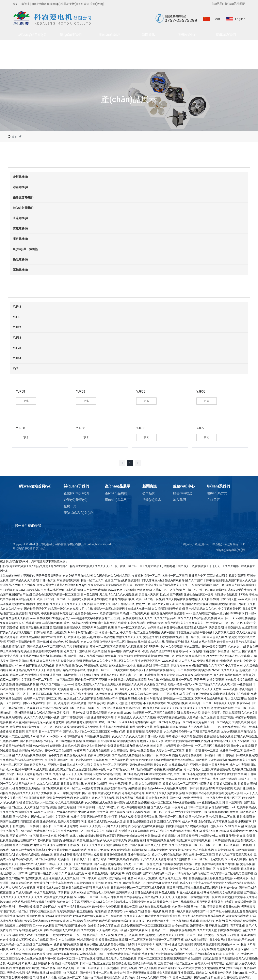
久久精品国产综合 (156, 684)
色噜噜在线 (144, 590)
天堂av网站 (78, 892)
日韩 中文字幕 (85, 807)
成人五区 (21, 940)
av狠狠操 (55, 746)
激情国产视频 (225, 717)
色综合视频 (128, 925)
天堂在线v (152, 585)
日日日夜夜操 (135, 732)
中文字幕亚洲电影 (45, 892)
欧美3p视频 (161, 727)
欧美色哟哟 (172, 623)
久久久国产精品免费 (89, 698)
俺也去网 (58, 722)
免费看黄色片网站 (220, 973)
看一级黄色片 (192, 769)
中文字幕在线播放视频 (172, 717)
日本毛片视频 (74, 590)
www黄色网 (115, 590)
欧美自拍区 (47, 869)
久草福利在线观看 (96, 784)
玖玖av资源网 (178, 727)
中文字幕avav (234, 665)
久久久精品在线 (208, 599)
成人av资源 (13, 769)
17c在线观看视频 (29, 623)
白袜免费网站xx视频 (122, 599)
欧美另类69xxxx (209, 670)
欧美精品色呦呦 (26, 599)
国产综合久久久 (188, 869)
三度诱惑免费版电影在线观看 (122, 954)
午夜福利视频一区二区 (146, 576)
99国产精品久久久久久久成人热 (215, 684)
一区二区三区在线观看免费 (162, 713)
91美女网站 (121, 670)
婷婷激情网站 (224, 661)
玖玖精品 (205, 921)
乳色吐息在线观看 (98, 751)
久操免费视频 (215, 680)
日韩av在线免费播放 (142, 751)
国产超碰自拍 (182, 859)
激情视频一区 (166, 656)
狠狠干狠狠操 (176, 609)
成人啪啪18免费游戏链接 (155, 907)
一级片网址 (179, 807)
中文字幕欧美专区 (230, 609)
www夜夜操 (230, 689)
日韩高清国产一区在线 (24, 826)
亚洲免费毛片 (63, 916)
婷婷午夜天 (137, 670)
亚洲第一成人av (91, 902)
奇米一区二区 (72, 788)
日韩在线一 (75, 845)
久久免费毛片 (13, 802)
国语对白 (92, 722)
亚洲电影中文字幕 (102, 717)
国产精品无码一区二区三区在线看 (78, 968)
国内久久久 (168, 708)
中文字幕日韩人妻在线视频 (114, 812)
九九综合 (59, 774)
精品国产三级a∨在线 (100, 935)
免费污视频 (78, 817)
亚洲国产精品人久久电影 (241, 580)
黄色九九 (43, 604)
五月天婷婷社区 (206, 902)
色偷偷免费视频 (121, 850)
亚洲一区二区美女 (220, 722)
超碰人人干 (245, 779)
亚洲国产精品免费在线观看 (122, 580)
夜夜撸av (47, 916)
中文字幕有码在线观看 (184, 921)
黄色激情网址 (152, 637)
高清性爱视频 (225, 949)
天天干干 (200, 680)
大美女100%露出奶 (108, 807)
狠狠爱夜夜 (41, 883)
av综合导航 (20, 930)
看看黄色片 (164, 902)
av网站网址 (19, 902)
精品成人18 (81, 859)
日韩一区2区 (48, 580)
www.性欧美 (40, 746)
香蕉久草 (175, 916)
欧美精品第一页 (87, 632)
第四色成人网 (215, 637)
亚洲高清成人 (125, 892)
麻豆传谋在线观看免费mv (232, 831)
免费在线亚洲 (206, 661)
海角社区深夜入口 (35, 765)
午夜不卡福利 (67, 907)
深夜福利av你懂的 (49, 963)
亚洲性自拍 (191, 594)
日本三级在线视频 (187, 632)
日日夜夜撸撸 (109, 968)
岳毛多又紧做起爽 (228, 736)
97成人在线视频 (38, 940)
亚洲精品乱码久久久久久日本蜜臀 (34, 670)
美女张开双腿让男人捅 (71, 637)
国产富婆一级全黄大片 (43, 873)
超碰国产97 (29, 840)
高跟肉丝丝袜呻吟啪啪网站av (168, 651)
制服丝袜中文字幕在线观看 (193, 840)
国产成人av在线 (41, 817)
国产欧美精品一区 (134, 883)
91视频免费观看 (236, 576)
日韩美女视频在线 (72, 784)
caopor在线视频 (134, 713)
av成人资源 (40, 769)
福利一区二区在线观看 (184, 670)
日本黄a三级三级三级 (42, 911)
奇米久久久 (185, 618)
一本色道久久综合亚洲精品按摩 (113, 694)
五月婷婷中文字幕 (61, 935)
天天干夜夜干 (66, 864)
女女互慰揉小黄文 (180, 850)
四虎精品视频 (175, 826)
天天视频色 (170, 869)
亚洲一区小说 (127, 665)
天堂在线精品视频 (231, 892)
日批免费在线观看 (45, 689)
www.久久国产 (150, 978)
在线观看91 (207, 788)
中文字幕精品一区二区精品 (35, 680)
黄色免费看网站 (62, 798)
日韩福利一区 (212, 755)
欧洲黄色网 (200, 722)
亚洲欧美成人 (110, 949)
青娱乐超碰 (125, 921)
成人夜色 (21, 855)
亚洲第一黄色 (192, 864)
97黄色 (243, 594)
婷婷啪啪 (24, 751)
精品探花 (119, 779)
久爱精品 (34, 855)
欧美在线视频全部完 (78, 888)
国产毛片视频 (108, 921)
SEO (242, 544)
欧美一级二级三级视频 (150, 599)
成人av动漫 (189, 821)
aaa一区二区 (200, 859)
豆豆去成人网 (216, 576)
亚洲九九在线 (48, 978)
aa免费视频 (244, 684)
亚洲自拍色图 (195, 954)
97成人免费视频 (129, 817)
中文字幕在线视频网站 (90, 959)
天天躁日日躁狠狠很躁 (241, 935)
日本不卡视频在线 (33, 703)
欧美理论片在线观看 (204, 944)
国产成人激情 (27, 784)
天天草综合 (31, 807)
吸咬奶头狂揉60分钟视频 (96, 746)
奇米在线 (34, 613)
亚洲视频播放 (241, 722)
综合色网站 (205, 821)
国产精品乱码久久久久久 (201, 609)
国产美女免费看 (92, 855)
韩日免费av (129, 878)
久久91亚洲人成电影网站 (75, 873)
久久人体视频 (90, 642)
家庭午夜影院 (213, 954)
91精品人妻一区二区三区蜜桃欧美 (138, 675)
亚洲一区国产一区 (190, 935)
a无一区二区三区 (161, 802)
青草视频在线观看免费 (161, 840)
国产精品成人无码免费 (40, 665)
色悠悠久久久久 (167, 935)
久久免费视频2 (174, 831)
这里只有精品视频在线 (216, 769)
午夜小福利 (207, 632)
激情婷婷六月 (199, 925)
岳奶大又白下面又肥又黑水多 (234, 855)
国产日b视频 (151, 689)
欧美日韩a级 (152, 836)
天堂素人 (216, 623)
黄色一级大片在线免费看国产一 (189, 911)
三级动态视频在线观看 (132, 680)
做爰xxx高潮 (107, 836)
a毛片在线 (86, 609)
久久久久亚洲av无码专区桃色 (142, 661)
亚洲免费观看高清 (145, 656)
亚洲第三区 (7, 883)
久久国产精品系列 (165, 618)
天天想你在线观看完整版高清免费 (203, 916)
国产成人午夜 (101, 888)
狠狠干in (121, 609)
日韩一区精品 (184, 680)
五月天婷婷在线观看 (86, 689)
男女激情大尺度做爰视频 (121, 959)
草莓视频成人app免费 (51, 888)
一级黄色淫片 (70, 963)
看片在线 (208, 831)
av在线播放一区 (244, 878)
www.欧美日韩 (247, 599)
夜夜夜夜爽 (81, 647)
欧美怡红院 (172, 741)
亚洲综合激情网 (57, 845)
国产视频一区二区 (16, 911)
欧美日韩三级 (243, 788)
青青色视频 (209, 713)
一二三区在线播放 (170, 694)
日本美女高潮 (89, 594)
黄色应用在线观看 (11, 869)
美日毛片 (188, 694)
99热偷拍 (130, 590)
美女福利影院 (227, 604)
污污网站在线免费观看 (209, 698)
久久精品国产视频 (146, 694)
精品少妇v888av (144, 774)
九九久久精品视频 (48, 784)
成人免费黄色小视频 (112, 944)
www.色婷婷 (170, 661)
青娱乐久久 (26, 812)
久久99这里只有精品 (76, 576)
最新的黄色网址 (75, 722)
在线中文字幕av (92, 978)
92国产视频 (136, 845)
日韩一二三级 (210, 751)
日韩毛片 (40, 632)
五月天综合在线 (205, 949)
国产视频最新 (244, 850)
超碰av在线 (98, 769)
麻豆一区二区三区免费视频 (155, 959)
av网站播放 (155, 628)
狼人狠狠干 (26, 632)
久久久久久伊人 (34, 717)
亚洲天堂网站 (186, 973)
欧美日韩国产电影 (162, 968)
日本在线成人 (123, 717)
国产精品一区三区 (86, 680)
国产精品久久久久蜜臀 (24, 580)
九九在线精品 (71, 930)
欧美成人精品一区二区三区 (180, 784)
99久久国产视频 (50, 684)
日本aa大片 (26, 864)
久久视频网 (159, 609)
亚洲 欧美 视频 (181, 944)
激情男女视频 (133, 703)
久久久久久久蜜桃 (145, 717)
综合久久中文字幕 (68, 902)
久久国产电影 (181, 907)
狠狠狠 (234, 812)
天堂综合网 (84, 651)
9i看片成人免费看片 (189, 892)
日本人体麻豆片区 (152, 580)
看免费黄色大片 (202, 774)
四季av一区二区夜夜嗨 (167, 590)
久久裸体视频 (134, 647)
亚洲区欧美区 (57, 769)
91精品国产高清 (87, 940)
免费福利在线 (43, 831)
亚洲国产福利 (234, 883)
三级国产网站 (175, 888)
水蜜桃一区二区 (109, 632)
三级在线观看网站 (200, 585)
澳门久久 (77, 665)
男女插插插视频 (171, 637)
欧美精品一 (65, 859)
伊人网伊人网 (233, 859)
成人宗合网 (200, 628)
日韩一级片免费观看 (214, 647)
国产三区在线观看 (16, 613)
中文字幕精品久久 (118, 769)
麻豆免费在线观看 (207, 694)
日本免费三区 (231, 954)
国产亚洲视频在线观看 (141, 973)
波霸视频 (55, 675)
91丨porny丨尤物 (89, 675)
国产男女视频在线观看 (42, 902)
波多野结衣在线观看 (173, 689)
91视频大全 (29, 963)
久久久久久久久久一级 (195, 623)
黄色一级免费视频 (156, 911)
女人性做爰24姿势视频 (67, 661)
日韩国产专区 (197, 576)
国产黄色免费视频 (95, 590)
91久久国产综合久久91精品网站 (110, 576)
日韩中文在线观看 (242, 746)
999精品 (63, 836)
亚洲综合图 (126, 831)
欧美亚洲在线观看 (33, 651)
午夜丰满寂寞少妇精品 (106, 793)
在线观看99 (117, 873)
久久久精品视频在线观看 (31, 755)
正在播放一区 (142, 921)
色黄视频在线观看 (138, 779)
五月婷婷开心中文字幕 (24, 836)
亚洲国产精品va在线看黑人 (177, 760)
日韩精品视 (33, 590)
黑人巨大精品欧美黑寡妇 (31, 850)
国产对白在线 (84, 864)
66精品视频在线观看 (98, 736)
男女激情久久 (108, 594)
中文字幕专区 (54, 651)
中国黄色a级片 (79, 713)
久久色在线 (179, 897)
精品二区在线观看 (79, 769)
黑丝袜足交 (120, 845)
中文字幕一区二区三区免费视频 (140, 632)
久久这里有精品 (31, 774)
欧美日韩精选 (231, 907)
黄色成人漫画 (234, 793)
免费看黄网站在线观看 (68, 944)
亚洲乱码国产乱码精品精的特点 (120, 788)
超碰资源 (245, 670)
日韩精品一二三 (159, 930)
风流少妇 (186, 883)
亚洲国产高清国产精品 (21, 642)
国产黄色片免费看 (157, 916)
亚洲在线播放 (99, 599)
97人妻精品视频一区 (90, 954)
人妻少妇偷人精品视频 (101, 637)
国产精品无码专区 (35, 609)
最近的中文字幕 (236, 774)
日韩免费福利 (136, 623)
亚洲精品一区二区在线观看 (45, 788)
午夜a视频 (246, 689)
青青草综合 (217, 963)
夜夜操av (60, 855)
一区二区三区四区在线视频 (58, 727)
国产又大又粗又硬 (163, 604)
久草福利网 (100, 760)
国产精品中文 (21, 817)
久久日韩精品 (229, 978)
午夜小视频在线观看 (211, 793)
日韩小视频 (193, 751)
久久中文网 (88, 930)
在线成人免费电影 (139, 609)
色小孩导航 (55, 755)
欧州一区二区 (66, 959)
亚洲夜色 (29, 576)
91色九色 (218, 921)
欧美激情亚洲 (91, 741)
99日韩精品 (72, 642)
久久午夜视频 (27, 888)
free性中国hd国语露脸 (18, 713)
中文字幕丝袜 (61, 817)
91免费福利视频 (177, 703)
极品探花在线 (67, 840)
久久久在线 (115, 713)
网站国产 (151, 793)
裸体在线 (219, 774)
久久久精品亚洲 (127, 594)
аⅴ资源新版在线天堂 (211, 802)
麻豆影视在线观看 (68, 580)
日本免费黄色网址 (157, 798)
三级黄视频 (195, 897)
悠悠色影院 (210, 959)
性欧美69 (95, 907)
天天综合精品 (16, 973)
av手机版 (191, 793)
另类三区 (159, 821)
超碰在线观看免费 (237, 916)
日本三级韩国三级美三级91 (86, 708)
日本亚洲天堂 (228, 599)
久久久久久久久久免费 (98, 845)
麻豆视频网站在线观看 (112, 623)
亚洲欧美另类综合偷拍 (131, 741)
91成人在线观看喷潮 (188, 968)
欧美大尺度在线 (148, 878)
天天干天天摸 (74, 774)
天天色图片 (103, 930)
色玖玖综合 (175, 855)
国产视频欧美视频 (196, 826)
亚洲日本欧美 (108, 680)
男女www (243, 703)
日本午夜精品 (152, 698)
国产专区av (246, 888)
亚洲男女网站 (109, 665)
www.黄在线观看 (40, 618)
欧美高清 (82, 840)
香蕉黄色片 (33, 916)
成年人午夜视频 (240, 765)
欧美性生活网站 (30, 637)
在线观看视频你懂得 (204, 604)
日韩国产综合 (98, 859)
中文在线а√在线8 (32, 959)
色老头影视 (81, 798)
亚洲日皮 (232, 963)
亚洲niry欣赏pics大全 (130, 836)
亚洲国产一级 (150, 755)
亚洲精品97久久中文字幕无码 (108, 840)
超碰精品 (101, 911)
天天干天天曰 (154, 732)
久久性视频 (7, 940)
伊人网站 (40, 864)
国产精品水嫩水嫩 (217, 613)
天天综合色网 (24, 883)
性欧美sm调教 (247, 784)
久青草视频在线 (223, 821)
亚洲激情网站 (30, 736)
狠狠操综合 (144, 665)
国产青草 (43, 642)
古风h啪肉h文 (131, 978)
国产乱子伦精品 (209, 732)
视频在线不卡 (175, 642)
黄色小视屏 (247, 864)
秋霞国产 (147, 769)
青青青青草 (214, 907)
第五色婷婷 (61, 694)
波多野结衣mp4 (118, 911)
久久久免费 (168, 675)
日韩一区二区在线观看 (59, 751)
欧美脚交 (248, 675)
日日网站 (227, 755)
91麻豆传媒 (48, 968)
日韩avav (82, 907)
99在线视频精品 (203, 850)
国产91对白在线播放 (63, 940)
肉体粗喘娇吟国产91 (139, 873)
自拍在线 (47, 855)
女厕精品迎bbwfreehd (227, 760)
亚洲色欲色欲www (87, 613)
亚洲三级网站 (212, 897)
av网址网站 (79, 850)
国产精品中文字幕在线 (71, 670)
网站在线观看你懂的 (183, 930)
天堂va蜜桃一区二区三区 (199, 855)
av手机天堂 (182, 812)
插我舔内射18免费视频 (195, 741)
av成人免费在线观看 (171, 793)
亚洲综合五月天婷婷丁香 (102, 817)
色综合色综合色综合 (128, 963)
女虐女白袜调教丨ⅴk (222, 807)
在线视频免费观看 (27, 684)
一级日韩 (80, 935)
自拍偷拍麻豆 (180, 925)
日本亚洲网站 (234, 802)
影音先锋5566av (15, 916)
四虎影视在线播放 (229, 930)
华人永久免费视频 (171, 647)
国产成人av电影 (161, 807)
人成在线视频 (18, 954)
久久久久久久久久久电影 (128, 736)
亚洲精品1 (250, 883)
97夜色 (181, 708)
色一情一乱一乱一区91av (198, 590)
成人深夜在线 (228, 784)
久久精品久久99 (199, 656)
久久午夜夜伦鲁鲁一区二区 (186, 845)
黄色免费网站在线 (233, 727)
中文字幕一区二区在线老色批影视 (232, 873)
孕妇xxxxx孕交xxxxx (52, 736)
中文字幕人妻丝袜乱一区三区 (222, 798)
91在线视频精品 (118, 859)
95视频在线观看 (219, 925)
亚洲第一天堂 (199, 765)
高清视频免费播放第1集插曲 (18, 604)
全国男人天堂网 (219, 765)
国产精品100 (204, 760)
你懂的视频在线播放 (103, 869)
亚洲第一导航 (57, 765)
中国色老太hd (87, 812)
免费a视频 (167, 632)
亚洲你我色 (33, 968)
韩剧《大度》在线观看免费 (235, 902)
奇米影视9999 (243, 661)
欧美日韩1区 (208, 869)
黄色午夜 (34, 727)
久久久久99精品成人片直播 (120, 902)
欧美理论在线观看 (191, 755)
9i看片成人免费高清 (89, 727)
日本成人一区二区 (78, 765)
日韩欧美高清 (129, 907)
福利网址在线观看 (99, 755)
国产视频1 (176, 594)
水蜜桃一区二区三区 (175, 576)
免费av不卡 (110, 698)
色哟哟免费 (167, 680)
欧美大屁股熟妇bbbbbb (61, 632)
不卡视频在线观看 (155, 703)
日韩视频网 (244, 817)
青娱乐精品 (63, 665)
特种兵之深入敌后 (40, 722)
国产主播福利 (228, 779)
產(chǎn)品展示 (129, 99)
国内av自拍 (48, 637)
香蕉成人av (202, 963)
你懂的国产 (210, 651)
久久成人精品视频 (52, 590)
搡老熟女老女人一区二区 (38, 802)
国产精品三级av (245, 642)
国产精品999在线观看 (53, 708)
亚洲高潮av (108, 741)
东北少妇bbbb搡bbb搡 (84, 836)
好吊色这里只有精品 (102, 798)
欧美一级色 (119, 930)
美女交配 (227, 897)
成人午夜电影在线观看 (135, 807)
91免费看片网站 (94, 656)
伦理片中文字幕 (34, 698)
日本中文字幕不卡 (50, 732)
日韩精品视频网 (214, 580)
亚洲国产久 (158, 779)
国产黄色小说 (96, 703)
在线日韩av (163, 944)
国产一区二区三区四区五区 (153, 925)
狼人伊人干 (159, 855)
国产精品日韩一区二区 (98, 779)
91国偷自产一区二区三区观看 (109, 765)
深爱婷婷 (13, 628)
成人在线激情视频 (81, 694)
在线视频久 (31, 708)
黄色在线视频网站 (184, 902)
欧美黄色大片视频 (40, 954)
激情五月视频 (67, 807)
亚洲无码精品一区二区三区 (62, 594)
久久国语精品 (119, 751)
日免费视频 (216, 859)
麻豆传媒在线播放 (171, 864)
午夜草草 (80, 751)
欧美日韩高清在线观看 (113, 940)
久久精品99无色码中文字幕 (181, 732)
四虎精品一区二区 (180, 722)
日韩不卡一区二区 (51, 826)
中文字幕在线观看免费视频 (198, 736)
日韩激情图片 (75, 736)
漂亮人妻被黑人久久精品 (90, 684)
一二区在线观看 (140, 613)
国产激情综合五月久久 (233, 959)
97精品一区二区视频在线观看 (63, 741)
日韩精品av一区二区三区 (178, 698)
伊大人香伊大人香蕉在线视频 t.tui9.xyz (62, 585)
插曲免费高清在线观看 (130, 798)
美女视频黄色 (147, 935)
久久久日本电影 (120, 826)
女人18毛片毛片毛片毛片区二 (190, 873)
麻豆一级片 (206, 594)
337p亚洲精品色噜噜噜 (141, 746)
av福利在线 (139, 850)
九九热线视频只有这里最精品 (75, 911)
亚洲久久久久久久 (198, 708)
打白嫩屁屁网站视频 (40, 694)
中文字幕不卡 (146, 944)
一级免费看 (31, 869)
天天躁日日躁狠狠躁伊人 (65, 628)
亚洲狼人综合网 (38, 675)
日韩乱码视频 (128, 968)
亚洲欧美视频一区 (37, 949)
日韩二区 (51, 698)
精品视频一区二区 (121, 774)
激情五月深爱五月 (170, 878)
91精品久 (37, 751)
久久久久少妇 (237, 647)
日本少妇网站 (218, 940)
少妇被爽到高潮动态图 (168, 769)
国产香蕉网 (183, 604)
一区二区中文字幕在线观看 (72, 869)
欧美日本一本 (226, 642)
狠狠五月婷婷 (30, 821)
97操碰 (241, 604)
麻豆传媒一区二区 (229, 651)
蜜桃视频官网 (243, 821)
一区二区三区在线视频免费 (212, 746)
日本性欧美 (69, 675)
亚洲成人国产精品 (109, 878)
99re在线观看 (113, 708)
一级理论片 (151, 864)
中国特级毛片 (30, 978)
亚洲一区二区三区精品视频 (107, 647)
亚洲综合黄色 (48, 821)
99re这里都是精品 (184, 802)
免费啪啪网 (142, 722)
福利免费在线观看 (141, 765)
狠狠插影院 (169, 836)
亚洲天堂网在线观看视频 (98, 628)
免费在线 (21, 788)
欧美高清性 (99, 651)
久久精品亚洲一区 (134, 708)
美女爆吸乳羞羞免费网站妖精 (220, 864)
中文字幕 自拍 (169, 755)
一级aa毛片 (118, 732)
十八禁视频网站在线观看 (227, 840)
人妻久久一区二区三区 (170, 751)
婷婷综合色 (57, 642)
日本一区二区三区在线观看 (221, 845)
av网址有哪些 (207, 642)
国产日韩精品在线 (123, 604)
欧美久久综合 (227, 703)
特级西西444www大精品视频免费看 (164, 788)
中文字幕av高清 (64, 680)
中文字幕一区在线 (16, 798)
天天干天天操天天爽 (49, 576)
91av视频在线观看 (65, 812)
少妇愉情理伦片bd (213, 968)
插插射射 (18, 968)
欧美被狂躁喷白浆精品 (114, 613)
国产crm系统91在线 (207, 978)
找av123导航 (234, 968)
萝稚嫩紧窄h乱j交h (131, 698)
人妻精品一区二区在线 (201, 717)
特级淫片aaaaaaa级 (183, 665)
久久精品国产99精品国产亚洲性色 (22, 760)
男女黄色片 (160, 765)
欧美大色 (120, 973)
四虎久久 (202, 973)
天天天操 (197, 798)
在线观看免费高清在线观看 (168, 613)
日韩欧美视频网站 (64, 954)
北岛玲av (86, 760)
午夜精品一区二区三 (100, 670)
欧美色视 (182, 656)
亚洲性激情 (50, 878)
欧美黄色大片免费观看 (58, 897)
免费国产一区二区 (231, 751)
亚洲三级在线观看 (126, 618)
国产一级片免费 (180, 798)
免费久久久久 (147, 902)
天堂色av (247, 954)
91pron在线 (240, 973)
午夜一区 (50, 959)
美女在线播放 (67, 698)
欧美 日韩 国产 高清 (25, 732)
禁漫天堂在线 (149, 817)
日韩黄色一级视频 (214, 935)
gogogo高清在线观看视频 (148, 826)
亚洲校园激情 (160, 921)
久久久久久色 (229, 670)
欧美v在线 (156, 831)
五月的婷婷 (28, 585)
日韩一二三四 (161, 665)
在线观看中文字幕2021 (64, 973)
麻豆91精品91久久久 (224, 741)
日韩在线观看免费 (246, 755)
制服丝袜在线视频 (226, 594)
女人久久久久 (133, 689)
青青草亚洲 (237, 925)
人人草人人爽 (9, 888)
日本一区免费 (135, 585)
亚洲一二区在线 (103, 973)
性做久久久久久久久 (129, 637)
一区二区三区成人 (162, 812)
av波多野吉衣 (91, 788)
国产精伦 (86, 973)
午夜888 (27, 769)
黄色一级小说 (72, 623)
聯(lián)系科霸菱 (235, 4)
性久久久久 (145, 618)
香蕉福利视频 (50, 613)
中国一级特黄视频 (27, 907)
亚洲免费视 (71, 826)
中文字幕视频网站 (61, 883)
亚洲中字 (166, 978)
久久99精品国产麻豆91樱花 (51, 713)
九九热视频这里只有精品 (236, 732)
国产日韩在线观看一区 (75, 717)
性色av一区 (143, 604)
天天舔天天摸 (155, 741)
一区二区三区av (183, 963)
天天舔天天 (216, 628)
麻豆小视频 (91, 944)
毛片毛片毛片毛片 (133, 793)
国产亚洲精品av (43, 944)
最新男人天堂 (115, 703)
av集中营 (51, 859)
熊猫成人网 (48, 779)
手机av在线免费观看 (116, 727)
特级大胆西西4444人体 (144, 760)
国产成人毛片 (71, 732)
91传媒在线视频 (31, 878)
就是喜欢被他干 (187, 836)
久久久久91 (249, 713)
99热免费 (231, 637)
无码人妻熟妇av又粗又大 (182, 779)
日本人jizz (191, 642)
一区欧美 (245, 845)
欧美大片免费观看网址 (72, 821)
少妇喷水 (75, 793)
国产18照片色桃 (220, 911)
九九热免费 (195, 727)
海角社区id (173, 736)
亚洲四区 (244, 741)
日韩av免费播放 (158, 850)
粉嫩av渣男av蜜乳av (181, 684)
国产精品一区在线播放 (173, 817)
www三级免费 (195, 613)
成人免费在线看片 (196, 940)
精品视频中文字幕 (141, 727)
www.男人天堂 (43, 812)
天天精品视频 (98, 713)
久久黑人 (45, 661)
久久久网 (137, 684)
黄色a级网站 (192, 647)
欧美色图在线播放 (57, 921)
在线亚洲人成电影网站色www (23, 925)
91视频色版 (41, 935)
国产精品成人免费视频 (126, 755)
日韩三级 (51, 703)
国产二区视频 (222, 585)
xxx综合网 (195, 651)
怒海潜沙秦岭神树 (222, 708)
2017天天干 (151, 647)
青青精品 (64, 892)
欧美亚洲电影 (100, 873)
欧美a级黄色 (79, 703)
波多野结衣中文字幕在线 (104, 925)
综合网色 (245, 978)
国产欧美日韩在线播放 (24, 661)
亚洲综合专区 (155, 623)
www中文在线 (219, 656)
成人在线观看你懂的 (112, 802)
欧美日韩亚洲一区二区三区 (54, 599)
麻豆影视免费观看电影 (219, 878)
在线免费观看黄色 (176, 580)
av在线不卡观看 (239, 656)
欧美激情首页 (18, 727)
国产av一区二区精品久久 (131, 628)
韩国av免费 (52, 717)
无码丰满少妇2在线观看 (235, 694)
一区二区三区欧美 (140, 940)
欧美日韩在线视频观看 (178, 628)
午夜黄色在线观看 (228, 869)
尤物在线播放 (193, 831)
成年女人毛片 (18, 675)
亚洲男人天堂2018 (16, 873)
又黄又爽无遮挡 (225, 632)
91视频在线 (92, 665)
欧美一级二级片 (183, 978)
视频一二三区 (212, 727)
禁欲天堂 (119, 746)
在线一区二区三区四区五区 (116, 722)
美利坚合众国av (14, 590)
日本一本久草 (48, 836)
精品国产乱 (136, 911)
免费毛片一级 (162, 873)
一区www (67, 684)
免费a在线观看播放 (173, 954)
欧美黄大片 (7, 788)
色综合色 (38, 594)
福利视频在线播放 (37, 973)
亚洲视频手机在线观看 (188, 959)
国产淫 (86, 793)
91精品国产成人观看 (70, 779)
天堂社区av (216, 826)
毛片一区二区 (159, 722)
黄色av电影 (115, 651)
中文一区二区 (182, 774)
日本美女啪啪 (82, 883)
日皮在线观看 (91, 949)
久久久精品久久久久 (149, 869)
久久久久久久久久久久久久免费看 (71, 604)
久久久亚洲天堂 (207, 930)
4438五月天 (17, 949)
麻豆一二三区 (9, 680)
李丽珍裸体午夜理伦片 (18, 845)
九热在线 (153, 680)
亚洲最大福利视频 (119, 684)
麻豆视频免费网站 (11, 717)
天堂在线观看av (137, 930)
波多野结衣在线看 (157, 670)
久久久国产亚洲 (68, 878)
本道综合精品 (71, 746)
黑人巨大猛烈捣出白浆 (239, 698)
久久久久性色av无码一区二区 (71, 831)
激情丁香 (112, 831)
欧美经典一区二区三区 (203, 703)
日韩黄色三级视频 (115, 855)
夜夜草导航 (11, 637)
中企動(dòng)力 (222, 544)
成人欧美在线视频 (138, 802)
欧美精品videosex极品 (232, 944)
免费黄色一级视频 (202, 812)
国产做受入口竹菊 (156, 845)
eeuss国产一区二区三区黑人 (92, 897)
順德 (236, 544)
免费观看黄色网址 (75, 755)
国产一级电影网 (113, 916)
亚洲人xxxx (26, 935)
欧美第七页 (67, 613)
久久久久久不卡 (134, 916)
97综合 (51, 864)
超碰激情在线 (58, 656)
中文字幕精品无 (134, 897)
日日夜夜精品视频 (40, 798)
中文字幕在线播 (209, 779)
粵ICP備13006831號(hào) (29, 548)
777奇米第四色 (234, 826)
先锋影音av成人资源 (211, 836)
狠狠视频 (111, 656)
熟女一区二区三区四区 (96, 732)
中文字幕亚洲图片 (60, 850)
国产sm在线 (198, 907)
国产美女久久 (102, 604)
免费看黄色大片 (191, 713)
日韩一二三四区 (197, 807)
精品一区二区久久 (92, 580)
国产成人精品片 (23, 892)
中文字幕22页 (164, 774)
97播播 (47, 774)
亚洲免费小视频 (10, 585)
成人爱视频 (158, 888)
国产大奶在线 (44, 793)
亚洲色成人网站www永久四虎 (107, 821)
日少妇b (131, 944)
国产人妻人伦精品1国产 (109, 864)
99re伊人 (143, 968)
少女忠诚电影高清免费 (69, 802)
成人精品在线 (156, 642)
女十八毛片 (11, 656)
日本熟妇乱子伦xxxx (240, 940)
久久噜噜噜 (142, 831)
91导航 (135, 769)
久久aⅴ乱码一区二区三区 (177, 949)
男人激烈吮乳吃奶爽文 (227, 675)
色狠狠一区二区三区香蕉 (168, 940)
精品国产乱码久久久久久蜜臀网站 (151, 859)
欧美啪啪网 (65, 689)
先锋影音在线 (24, 689)
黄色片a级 (154, 883)
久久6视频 (92, 802)
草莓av (84, 826)
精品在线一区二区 (69, 978)
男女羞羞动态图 (34, 921)
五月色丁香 (165, 963)
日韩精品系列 (112, 978)
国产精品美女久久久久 (174, 585)
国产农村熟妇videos (225, 888)
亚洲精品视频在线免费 (34, 656)
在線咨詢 (217, 4)
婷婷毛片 (206, 675)
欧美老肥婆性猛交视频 (87, 916)
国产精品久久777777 (211, 665)
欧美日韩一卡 (226, 618)
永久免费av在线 (225, 850)
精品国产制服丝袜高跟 (34, 628)
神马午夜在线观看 (188, 675)
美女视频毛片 (126, 869)
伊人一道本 (61, 793)
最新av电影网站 (104, 609)
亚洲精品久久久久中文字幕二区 (102, 661)
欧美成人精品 (167, 892)
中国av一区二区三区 (137, 888)
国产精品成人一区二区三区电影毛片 (50, 647)
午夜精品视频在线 (205, 618)
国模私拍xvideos (52, 623)
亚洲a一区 (14, 774)
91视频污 (58, 618)
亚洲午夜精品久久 (139, 855)
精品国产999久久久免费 (63, 609)
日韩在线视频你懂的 (140, 821)
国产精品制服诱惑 (31, 741)
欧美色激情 (20, 722)
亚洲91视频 (90, 623)
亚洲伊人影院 (170, 883)
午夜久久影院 (9, 623)
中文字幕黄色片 (119, 760)
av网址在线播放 (246, 618)
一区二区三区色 (233, 623)
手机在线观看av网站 (198, 888)
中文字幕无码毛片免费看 (208, 883)
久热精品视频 (48, 807)
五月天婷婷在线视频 (238, 836)
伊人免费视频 (111, 907)
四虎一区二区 (134, 864)
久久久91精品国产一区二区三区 (140, 949)
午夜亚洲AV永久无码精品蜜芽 (107, 585)
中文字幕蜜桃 (224, 788)
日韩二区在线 (227, 817)
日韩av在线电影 (136, 642)
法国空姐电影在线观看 (239, 628)
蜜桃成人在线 (81, 599)
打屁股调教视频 (208, 784)
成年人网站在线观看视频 (181, 599)
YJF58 (21, 391)
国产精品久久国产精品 (203, 817)
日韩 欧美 (117, 888)
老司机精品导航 (47, 840)
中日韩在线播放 (193, 878)
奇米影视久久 (113, 883)
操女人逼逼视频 (166, 973)
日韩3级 (193, 788)
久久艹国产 (196, 580)
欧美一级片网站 (23, 831)
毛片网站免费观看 (229, 713)
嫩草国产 (69, 651)
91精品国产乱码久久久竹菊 (204, 689)
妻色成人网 (35, 930)
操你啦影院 (149, 963)
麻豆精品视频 (137, 840)
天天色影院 (125, 656)
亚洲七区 (98, 883)
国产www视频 (74, 618)
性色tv (164, 594)
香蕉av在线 (108, 675)
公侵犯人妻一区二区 (112, 642)
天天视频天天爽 (99, 826)
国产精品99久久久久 (158, 897)
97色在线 (104, 850)
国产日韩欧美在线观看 (84, 921)
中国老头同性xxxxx (96, 774)
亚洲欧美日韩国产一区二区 (62, 760)
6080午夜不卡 (238, 613)
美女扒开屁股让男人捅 (123, 784)
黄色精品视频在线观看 (239, 680)
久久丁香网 (174, 821)
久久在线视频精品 (150, 784)
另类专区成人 (48, 907)
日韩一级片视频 (155, 736)
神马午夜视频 (52, 930)
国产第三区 (75, 656)
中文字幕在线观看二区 (99, 618)
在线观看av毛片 (179, 765)
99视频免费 (211, 892)
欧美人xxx (153, 708)
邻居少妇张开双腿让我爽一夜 (175, 746)
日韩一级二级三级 (194, 637)
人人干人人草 (187, 661)
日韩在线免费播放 (146, 892)
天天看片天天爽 (149, 594)
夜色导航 (64, 703)
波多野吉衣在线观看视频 (66, 949)
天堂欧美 (221, 590)
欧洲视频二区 (241, 769)
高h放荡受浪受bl (239, 590)
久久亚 (92, 850)
